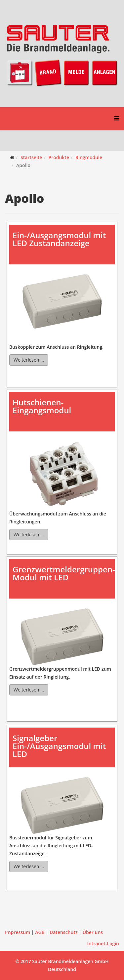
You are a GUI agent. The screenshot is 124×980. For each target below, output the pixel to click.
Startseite (31, 157)
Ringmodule (89, 157)
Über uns (93, 932)
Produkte (59, 157)
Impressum (18, 932)
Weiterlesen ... (29, 360)
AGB (40, 932)
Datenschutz (64, 932)
